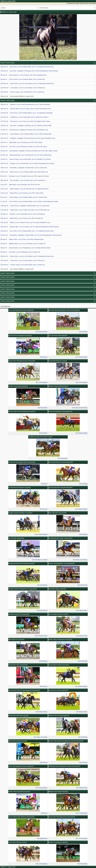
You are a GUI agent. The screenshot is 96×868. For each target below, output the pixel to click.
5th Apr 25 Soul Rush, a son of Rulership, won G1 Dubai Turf (20, 252)
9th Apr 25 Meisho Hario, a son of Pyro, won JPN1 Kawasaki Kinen (22, 239)
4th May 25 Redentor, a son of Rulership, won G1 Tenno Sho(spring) (23, 214)
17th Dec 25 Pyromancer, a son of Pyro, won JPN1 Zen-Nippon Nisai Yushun (25, 121)
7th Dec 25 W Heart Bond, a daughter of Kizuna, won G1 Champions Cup (24, 130)
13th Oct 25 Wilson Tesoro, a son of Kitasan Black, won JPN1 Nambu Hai (24, 172)
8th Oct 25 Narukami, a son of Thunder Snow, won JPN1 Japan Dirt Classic (25, 176)
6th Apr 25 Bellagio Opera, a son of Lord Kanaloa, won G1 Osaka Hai (23, 244)
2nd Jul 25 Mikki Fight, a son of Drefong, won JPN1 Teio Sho (20, 185)
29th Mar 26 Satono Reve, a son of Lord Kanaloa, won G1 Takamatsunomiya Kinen (27, 83)
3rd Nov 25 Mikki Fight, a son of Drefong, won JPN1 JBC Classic (21, 142)
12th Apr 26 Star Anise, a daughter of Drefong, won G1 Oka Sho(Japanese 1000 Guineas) (29, 71)
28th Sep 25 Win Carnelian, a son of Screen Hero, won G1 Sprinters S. (23, 180)
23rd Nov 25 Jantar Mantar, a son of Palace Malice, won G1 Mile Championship (26, 134)
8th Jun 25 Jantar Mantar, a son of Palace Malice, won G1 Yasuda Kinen (24, 197)
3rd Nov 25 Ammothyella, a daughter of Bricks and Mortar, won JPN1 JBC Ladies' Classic (29, 151)
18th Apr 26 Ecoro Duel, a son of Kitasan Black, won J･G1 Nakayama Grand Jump (27, 67)
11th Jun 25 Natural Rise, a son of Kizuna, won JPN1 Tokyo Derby (22, 193)
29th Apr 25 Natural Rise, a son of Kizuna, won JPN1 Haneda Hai (22, 218)
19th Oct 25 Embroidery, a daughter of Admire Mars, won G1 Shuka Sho (24, 168)
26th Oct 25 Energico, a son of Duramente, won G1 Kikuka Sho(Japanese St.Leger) (27, 163)
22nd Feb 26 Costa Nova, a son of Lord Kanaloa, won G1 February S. (23, 88)
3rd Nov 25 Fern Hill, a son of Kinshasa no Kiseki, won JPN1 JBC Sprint (24, 147)
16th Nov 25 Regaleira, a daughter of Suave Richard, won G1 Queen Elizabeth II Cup (28, 138)
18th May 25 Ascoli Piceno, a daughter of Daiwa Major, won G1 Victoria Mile (25, 206)
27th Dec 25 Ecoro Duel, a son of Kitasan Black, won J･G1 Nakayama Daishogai (27, 113)
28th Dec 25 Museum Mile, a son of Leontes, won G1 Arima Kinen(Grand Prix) (26, 109)
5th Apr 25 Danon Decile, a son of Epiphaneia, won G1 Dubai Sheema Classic (26, 248)
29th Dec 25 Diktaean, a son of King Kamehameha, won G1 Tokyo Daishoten (25, 104)
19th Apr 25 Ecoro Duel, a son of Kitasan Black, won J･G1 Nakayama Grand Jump (27, 231)
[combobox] (19, 8)
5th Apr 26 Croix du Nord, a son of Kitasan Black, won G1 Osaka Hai (23, 79)
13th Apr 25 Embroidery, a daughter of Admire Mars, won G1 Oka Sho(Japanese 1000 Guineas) (31, 235)
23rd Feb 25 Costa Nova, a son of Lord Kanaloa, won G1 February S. (23, 260)
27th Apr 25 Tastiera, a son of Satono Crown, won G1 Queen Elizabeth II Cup (25, 222)
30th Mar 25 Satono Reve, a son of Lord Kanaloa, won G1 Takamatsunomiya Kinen (27, 256)
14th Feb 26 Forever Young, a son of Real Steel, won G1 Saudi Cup (22, 92)
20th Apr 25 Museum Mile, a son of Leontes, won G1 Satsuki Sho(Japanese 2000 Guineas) (30, 227)
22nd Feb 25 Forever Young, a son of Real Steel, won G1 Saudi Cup (23, 265)
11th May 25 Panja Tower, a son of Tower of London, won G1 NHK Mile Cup (25, 210)
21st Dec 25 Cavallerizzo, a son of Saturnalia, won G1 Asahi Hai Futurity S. (25, 117)
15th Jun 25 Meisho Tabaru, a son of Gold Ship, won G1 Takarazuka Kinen (25, 189)
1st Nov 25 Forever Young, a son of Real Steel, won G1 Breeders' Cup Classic (26, 159)
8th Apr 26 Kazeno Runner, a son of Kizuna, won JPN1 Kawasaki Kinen (24, 75)
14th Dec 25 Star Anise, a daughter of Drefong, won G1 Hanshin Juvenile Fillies (26, 126)
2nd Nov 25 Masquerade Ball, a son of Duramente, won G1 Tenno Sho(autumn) (26, 155)
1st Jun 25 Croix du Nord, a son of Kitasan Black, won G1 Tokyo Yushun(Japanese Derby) (29, 201)
